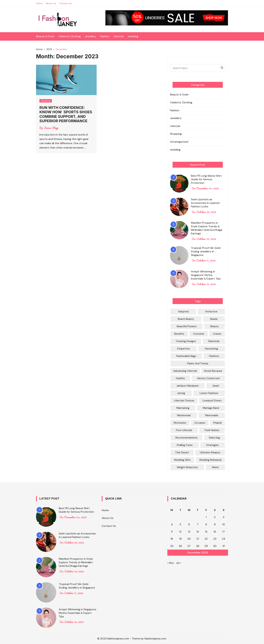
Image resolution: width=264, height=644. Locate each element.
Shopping (46, 101)
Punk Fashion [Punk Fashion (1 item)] (212, 430)
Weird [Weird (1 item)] (215, 467)
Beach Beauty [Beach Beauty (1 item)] (186, 319)
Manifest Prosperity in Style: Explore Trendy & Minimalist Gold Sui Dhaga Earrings (207, 228)
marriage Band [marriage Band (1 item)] (211, 408)
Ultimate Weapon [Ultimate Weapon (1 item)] (210, 452)
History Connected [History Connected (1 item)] (208, 378)
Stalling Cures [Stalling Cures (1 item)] (185, 445)
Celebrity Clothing (70, 36)
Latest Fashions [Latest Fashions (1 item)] (209, 393)
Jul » (179, 563)
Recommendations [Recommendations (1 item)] (186, 438)
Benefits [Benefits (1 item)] (179, 334)
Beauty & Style (45, 36)
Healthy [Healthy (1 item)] (180, 378)
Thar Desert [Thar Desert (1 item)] (182, 452)
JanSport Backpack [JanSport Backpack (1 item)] (188, 386)
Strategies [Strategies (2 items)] (212, 445)
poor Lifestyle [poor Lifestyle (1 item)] (184, 430)
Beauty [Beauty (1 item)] (215, 326)
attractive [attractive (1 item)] (211, 312)
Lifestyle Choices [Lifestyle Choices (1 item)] (184, 401)
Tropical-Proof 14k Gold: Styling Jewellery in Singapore (206, 251)
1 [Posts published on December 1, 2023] (206, 517)
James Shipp (51, 128)
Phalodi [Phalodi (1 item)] (217, 423)
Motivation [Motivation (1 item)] (180, 423)
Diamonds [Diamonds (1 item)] (214, 341)
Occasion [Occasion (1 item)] (200, 423)
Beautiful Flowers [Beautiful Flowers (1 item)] (187, 326)
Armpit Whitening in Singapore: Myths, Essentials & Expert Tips (206, 275)
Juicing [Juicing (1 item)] (181, 393)
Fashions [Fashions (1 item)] (214, 356)
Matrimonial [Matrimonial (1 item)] (184, 415)
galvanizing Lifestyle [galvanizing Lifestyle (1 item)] (185, 371)
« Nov (171, 563)
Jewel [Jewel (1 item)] (216, 386)
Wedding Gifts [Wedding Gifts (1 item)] (182, 460)
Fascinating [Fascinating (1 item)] (211, 349)
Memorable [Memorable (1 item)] (212, 415)
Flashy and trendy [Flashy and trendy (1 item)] (198, 363)
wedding (133, 36)
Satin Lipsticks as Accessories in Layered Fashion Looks (205, 203)
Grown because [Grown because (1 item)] (213, 371)
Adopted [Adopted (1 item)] (183, 312)
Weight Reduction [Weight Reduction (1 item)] (187, 467)
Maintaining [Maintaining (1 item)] (183, 408)
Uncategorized (179, 142)
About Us (51, 3)
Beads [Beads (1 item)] (214, 319)
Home (39, 3)
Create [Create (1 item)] (217, 334)
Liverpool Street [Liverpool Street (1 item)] (212, 401)
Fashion (105, 36)
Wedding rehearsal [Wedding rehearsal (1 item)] (210, 460)
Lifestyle (119, 36)
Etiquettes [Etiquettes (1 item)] (184, 349)
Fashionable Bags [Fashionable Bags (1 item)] (186, 356)
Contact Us (66, 3)
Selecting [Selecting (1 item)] (214, 438)
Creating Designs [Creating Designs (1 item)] (186, 341)
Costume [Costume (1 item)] (199, 334)
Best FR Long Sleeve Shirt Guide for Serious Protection (206, 179)
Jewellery (90, 36)
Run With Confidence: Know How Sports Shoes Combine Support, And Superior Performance (66, 114)
